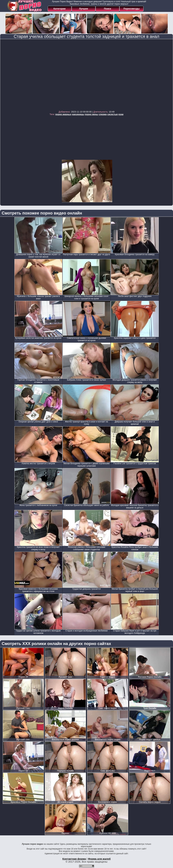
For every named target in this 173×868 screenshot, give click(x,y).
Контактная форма (74, 859)
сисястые (113, 114)
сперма (103, 114)
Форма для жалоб (99, 859)
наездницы (78, 114)
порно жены (91, 114)
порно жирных (63, 114)
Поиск (107, 9)
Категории (60, 9)
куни (121, 114)
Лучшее (83, 9)
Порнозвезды (131, 9)
